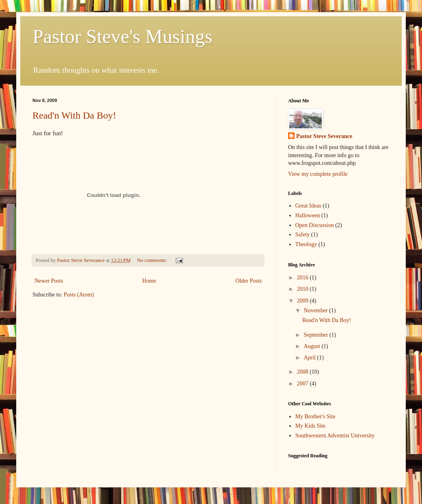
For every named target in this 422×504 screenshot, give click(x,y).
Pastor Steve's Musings (122, 36)
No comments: (153, 260)
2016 (304, 278)
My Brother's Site (315, 416)
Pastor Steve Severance (324, 136)
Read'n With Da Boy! (74, 115)
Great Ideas (308, 206)
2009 (304, 301)
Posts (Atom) (79, 295)
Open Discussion (315, 225)
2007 (304, 384)
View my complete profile (318, 174)
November (316, 310)
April (310, 358)
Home (149, 281)
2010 (304, 289)
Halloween (308, 215)
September (316, 335)
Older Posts (249, 281)
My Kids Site (311, 426)
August (312, 346)
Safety (303, 235)
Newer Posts (49, 281)
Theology (306, 244)
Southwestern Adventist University (335, 436)
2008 (304, 372)
